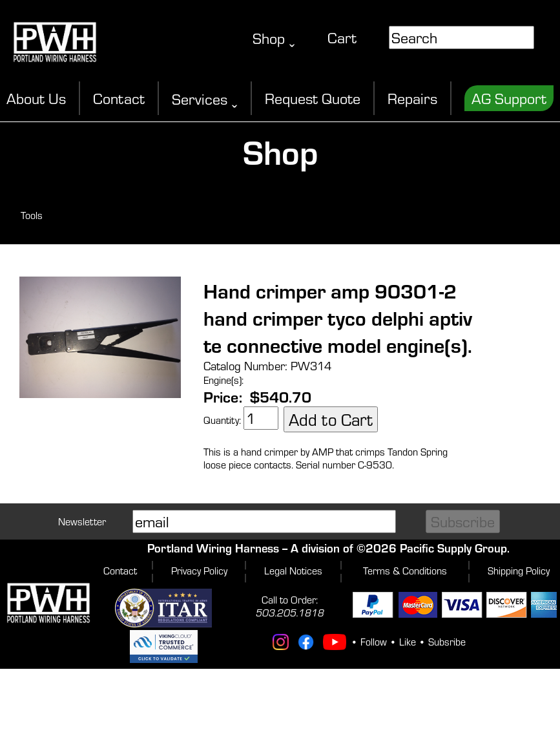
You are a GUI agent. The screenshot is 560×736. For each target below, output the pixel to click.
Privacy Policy (199, 571)
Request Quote (313, 98)
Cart (342, 37)
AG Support (509, 98)
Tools (32, 215)
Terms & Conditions (405, 571)
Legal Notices (293, 571)
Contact (119, 98)
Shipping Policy (519, 571)
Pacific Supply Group (453, 548)
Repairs (412, 98)
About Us (36, 98)
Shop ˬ (274, 38)
